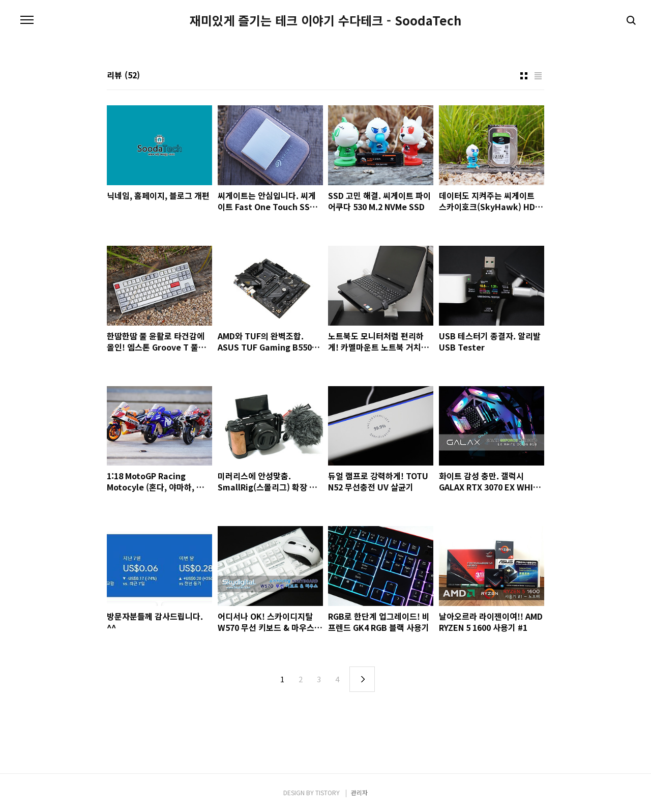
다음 (362, 679)
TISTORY (328, 792)
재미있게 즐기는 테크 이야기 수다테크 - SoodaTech (325, 20)
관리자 (359, 792)
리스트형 (538, 76)
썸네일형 (524, 76)
